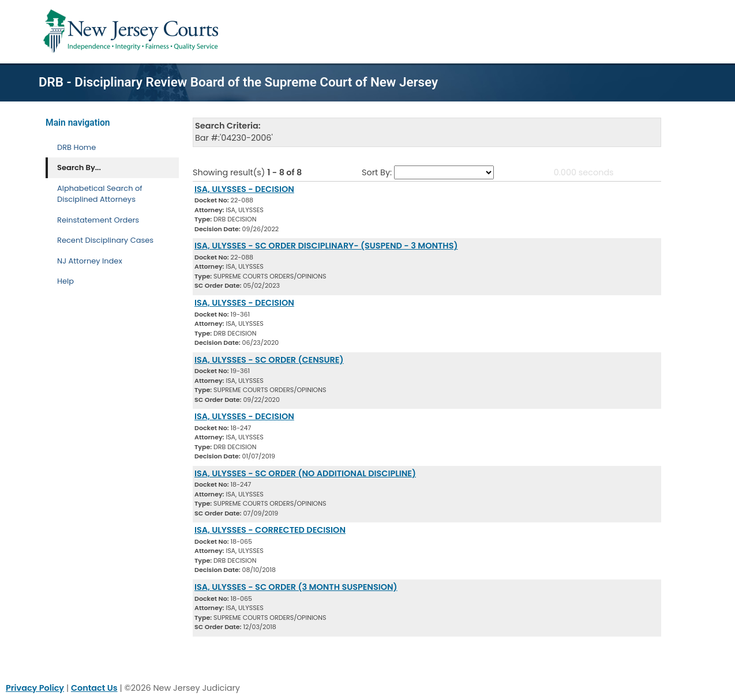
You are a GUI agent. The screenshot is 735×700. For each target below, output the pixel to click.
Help (65, 281)
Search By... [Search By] (79, 168)
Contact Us (94, 688)
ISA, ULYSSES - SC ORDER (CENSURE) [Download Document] (269, 360)
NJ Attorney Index (90, 261)
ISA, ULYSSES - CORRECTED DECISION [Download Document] (270, 530)
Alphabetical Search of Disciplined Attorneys (100, 194)
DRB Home (76, 147)
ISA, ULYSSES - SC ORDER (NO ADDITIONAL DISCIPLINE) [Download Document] (305, 473)
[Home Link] (133, 32)
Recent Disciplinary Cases (105, 240)
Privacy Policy (35, 688)
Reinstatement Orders (98, 220)
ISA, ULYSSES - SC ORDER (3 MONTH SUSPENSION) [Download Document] (296, 587)
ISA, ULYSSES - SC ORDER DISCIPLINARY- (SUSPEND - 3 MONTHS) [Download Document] (326, 246)
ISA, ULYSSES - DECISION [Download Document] (244, 189)
